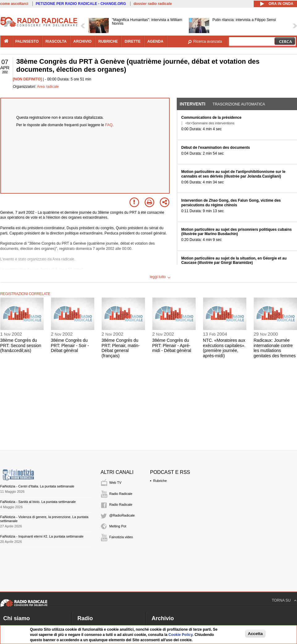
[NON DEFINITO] (28, 79)
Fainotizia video (121, 537)
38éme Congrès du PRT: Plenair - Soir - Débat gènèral (70, 346)
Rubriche (160, 481)
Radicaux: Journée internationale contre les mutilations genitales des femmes (275, 348)
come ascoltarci (14, 4)
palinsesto (27, 41)
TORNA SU (281, 600)
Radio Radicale (121, 494)
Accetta (255, 634)
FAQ (109, 125)
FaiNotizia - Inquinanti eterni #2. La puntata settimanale (42, 536)
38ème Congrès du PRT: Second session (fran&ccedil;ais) (21, 346)
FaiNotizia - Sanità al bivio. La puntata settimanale (38, 502)
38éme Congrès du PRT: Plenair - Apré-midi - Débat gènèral (172, 346)
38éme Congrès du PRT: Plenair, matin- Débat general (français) (121, 348)
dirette (132, 41)
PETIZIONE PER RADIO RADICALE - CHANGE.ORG (81, 4)
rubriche (108, 41)
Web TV (115, 483)
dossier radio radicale (153, 4)
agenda (155, 41)
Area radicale (48, 87)
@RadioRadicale (122, 515)
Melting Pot (118, 526)
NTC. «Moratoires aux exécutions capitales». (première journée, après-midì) (224, 348)
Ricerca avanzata (208, 41)
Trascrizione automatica (239, 104)
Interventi (193, 104)
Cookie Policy (180, 635)
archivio (82, 41)
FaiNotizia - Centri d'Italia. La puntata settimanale (37, 486)
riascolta (56, 41)
